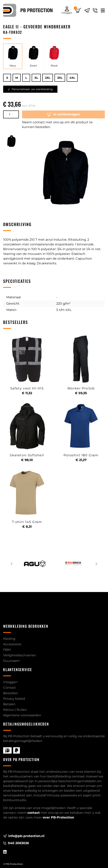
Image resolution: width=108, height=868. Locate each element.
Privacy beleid (14, 699)
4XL (72, 78)
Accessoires (12, 644)
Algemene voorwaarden (22, 715)
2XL (48, 78)
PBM (7, 650)
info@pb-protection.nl (24, 836)
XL (36, 78)
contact (34, 813)
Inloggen (10, 682)
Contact (10, 688)
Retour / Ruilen (15, 710)
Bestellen (11, 693)
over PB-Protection (58, 817)
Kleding (9, 639)
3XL (60, 78)
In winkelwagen (64, 114)
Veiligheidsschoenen (20, 655)
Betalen (9, 704)
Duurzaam (11, 661)
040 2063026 (16, 843)
